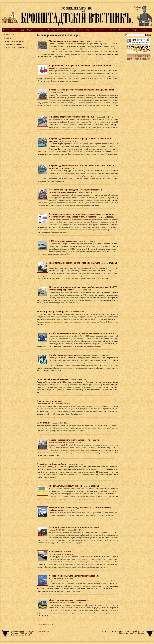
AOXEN (52, 554)
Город (22, 30)
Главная (6, 30)
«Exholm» (141, 633)
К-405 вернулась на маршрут (63, 241)
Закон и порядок (85, 30)
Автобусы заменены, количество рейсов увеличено (74, 333)
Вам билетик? (44, 423)
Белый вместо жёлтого (60, 552)
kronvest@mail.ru (25, 635)
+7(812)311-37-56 (25, 633)
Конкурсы (135, 30)
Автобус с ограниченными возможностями (70, 355)
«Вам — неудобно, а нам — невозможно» (69, 600)
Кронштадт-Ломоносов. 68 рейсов (66, 486)
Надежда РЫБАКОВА (45, 404)
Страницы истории (99, 30)
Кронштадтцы (41, 30)
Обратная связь (124, 30)
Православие (112, 30)
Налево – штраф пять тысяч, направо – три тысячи (74, 440)
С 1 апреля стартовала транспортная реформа (72, 117)
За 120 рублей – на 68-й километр (53, 379)
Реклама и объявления (14, 48)
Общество (30, 30)
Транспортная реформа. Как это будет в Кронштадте (74, 263)
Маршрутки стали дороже (49, 401)
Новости (14, 30)
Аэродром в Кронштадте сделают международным (74, 576)
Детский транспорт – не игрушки (53, 312)
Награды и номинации (14, 41)
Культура (74, 30)
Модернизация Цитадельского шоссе (67, 41)
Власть (144, 30)
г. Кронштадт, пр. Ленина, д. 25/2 (37, 631)
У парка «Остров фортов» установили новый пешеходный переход (82, 90)
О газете (8, 38)
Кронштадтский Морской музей (58, 30)
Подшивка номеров (13, 44)
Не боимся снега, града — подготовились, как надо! (74, 527)
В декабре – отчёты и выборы (52, 464)
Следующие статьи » (45, 624)
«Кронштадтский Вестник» (135, 631)
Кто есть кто (9, 35)
